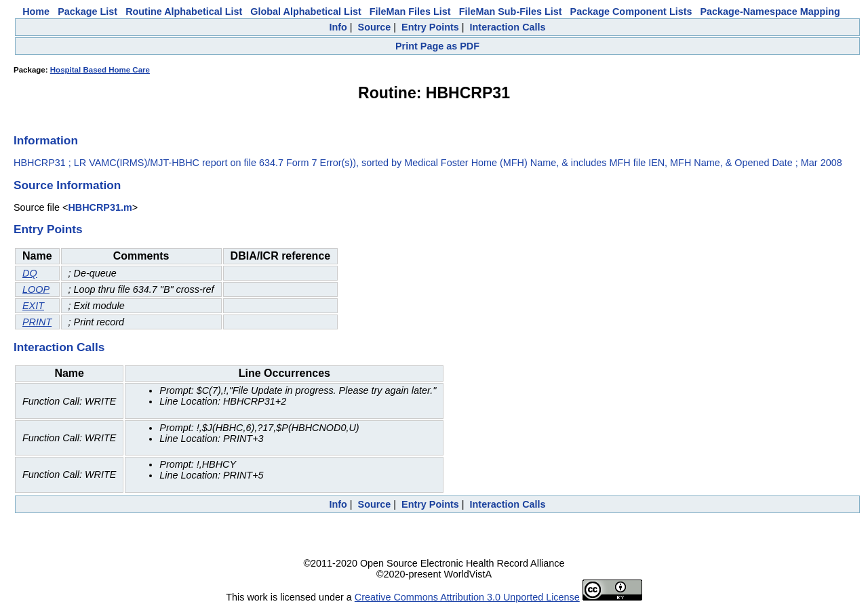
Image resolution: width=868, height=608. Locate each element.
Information (46, 140)
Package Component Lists (631, 12)
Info (338, 27)
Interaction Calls (508, 27)
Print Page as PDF (437, 46)
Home (36, 12)
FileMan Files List (410, 12)
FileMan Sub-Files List (511, 12)
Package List (87, 12)
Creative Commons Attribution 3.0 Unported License (467, 597)
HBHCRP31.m (100, 207)
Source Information (67, 185)
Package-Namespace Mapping (770, 12)
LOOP (36, 289)
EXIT (33, 306)
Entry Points (430, 27)
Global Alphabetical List (305, 12)
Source (375, 27)
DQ (30, 273)
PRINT (37, 322)
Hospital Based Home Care (100, 70)
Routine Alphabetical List (184, 12)
